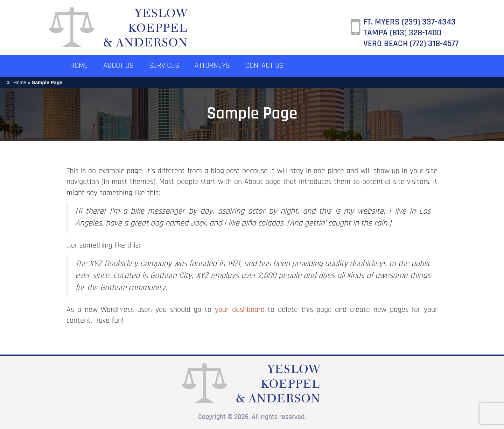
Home (20, 83)
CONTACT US (264, 66)
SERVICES (164, 66)
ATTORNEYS (212, 66)
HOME (79, 66)
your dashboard (240, 310)
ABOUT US (118, 66)
